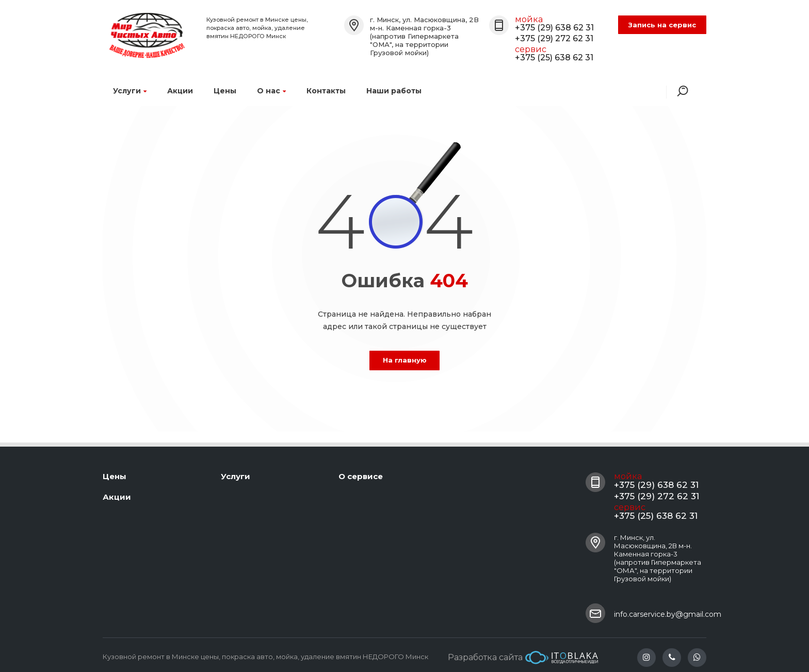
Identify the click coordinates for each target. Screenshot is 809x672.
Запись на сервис (662, 25)
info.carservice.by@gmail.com (668, 614)
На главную (405, 360)
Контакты (326, 91)
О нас (271, 91)
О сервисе (361, 476)
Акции (180, 91)
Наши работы (394, 91)
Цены (225, 91)
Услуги (130, 91)
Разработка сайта (523, 658)
